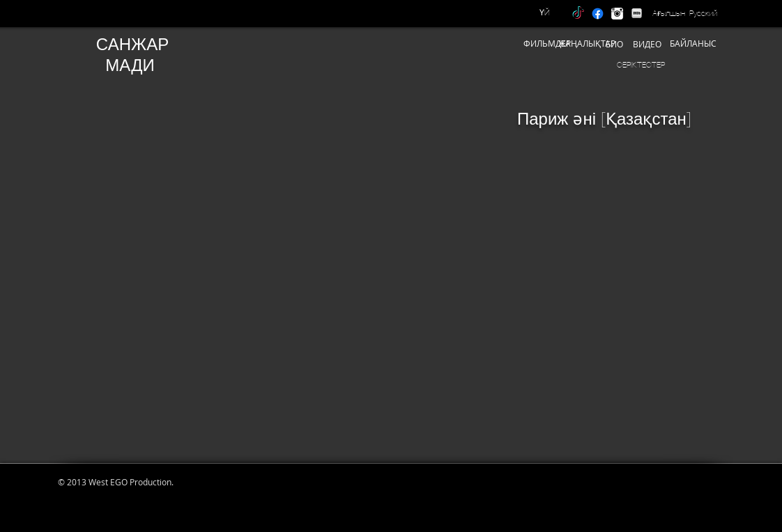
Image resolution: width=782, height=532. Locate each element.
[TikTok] (578, 14)
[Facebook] (598, 14)
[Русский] (703, 13)
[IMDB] (637, 14)
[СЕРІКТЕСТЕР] (641, 65)
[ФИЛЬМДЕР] (547, 44)
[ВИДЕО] (647, 44)
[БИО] (614, 44)
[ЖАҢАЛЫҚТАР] (587, 44)
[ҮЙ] (544, 13)
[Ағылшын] (668, 13)
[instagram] (617, 14)
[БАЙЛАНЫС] (693, 44)
